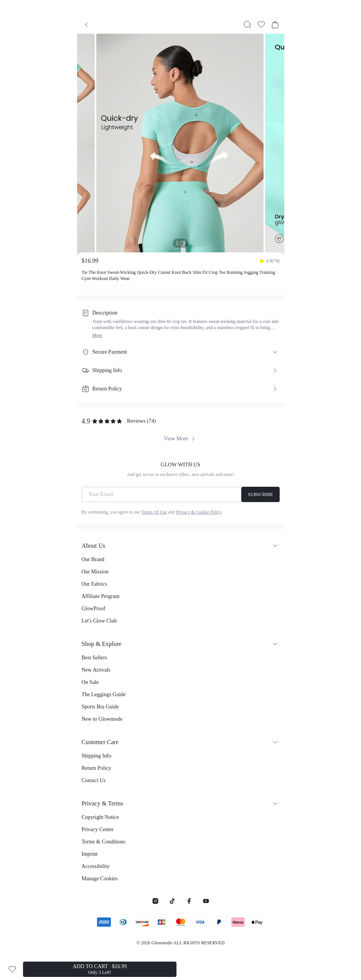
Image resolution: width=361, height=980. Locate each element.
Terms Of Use (154, 512)
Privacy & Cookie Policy (199, 512)
